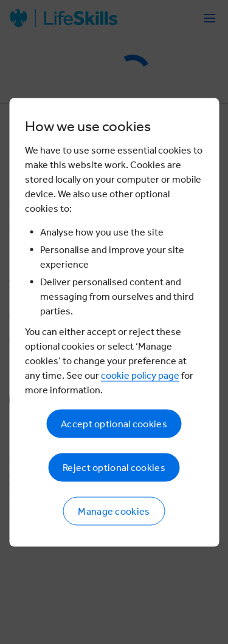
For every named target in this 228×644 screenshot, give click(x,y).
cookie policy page (140, 375)
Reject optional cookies (114, 467)
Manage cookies (114, 511)
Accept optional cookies (114, 423)
